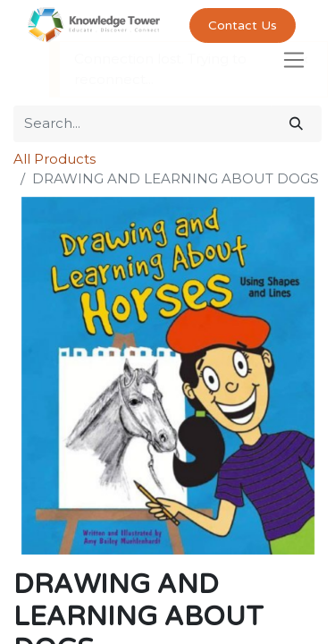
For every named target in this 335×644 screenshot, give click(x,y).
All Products (54, 159)
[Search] (296, 124)
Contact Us (243, 25)
